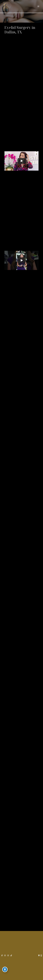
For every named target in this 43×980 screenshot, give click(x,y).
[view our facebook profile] (2, 956)
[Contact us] (39, 955)
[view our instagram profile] (5, 956)
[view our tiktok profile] (11, 956)
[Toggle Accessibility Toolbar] (5, 969)
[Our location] (41, 955)
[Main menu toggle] (38, 6)
